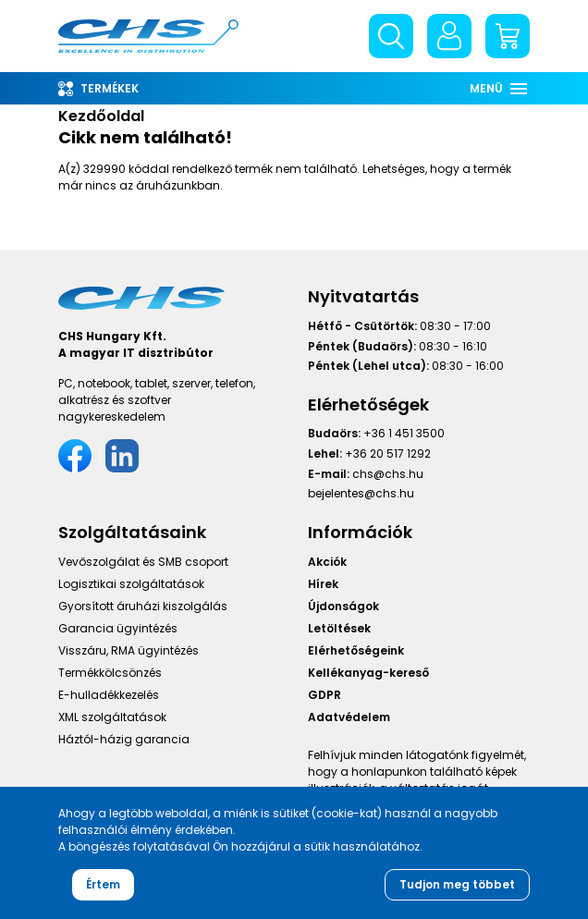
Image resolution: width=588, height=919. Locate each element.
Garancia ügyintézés (118, 629)
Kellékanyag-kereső (368, 674)
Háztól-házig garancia (124, 740)
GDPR (325, 696)
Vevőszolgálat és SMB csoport (143, 563)
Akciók (327, 563)
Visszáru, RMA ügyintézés (129, 651)
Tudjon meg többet (457, 884)
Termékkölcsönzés (110, 674)
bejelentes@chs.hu (361, 493)
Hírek (323, 585)
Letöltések (339, 629)
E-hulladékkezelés (109, 696)
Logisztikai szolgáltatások (131, 585)
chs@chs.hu (388, 474)
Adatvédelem (349, 718)
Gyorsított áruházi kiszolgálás (143, 607)
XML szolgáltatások (112, 718)
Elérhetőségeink (356, 651)
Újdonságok (343, 607)
